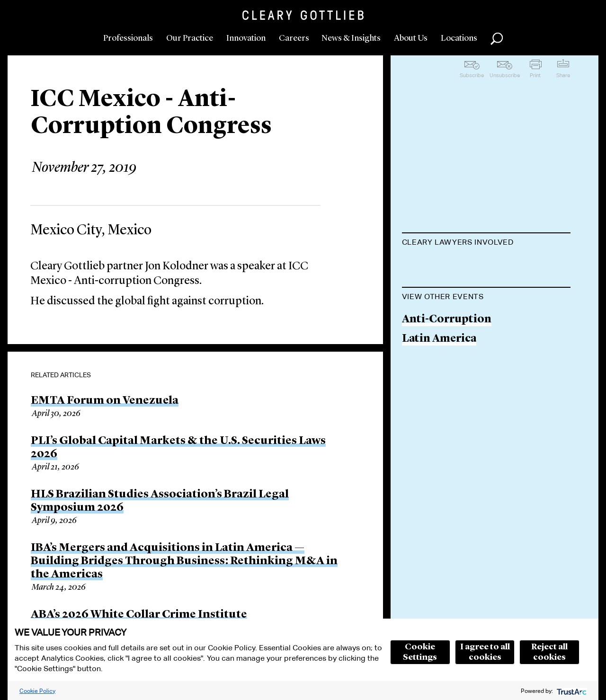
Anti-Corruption (447, 368)
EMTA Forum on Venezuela (105, 401)
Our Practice (190, 38)
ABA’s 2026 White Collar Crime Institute (139, 615)
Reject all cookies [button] (549, 652)
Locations (459, 38)
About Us (411, 38)
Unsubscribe (505, 75)
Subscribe (472, 75)
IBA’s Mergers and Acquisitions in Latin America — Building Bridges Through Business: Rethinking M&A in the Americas (184, 561)
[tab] (486, 243)
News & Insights (351, 38)
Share (563, 75)
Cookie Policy (37, 691)
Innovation (246, 38)
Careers (294, 38)
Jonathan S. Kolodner (459, 266)
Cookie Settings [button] (420, 652)
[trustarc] (571, 691)
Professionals (128, 38)
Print (535, 75)
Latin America (439, 387)
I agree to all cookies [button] (485, 652)
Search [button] (497, 39)
